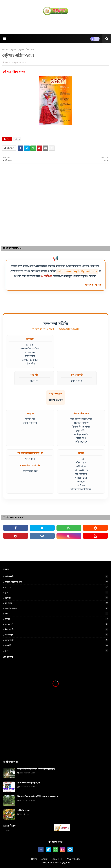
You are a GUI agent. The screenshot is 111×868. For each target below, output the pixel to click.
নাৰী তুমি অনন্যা (24, 810)
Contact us (57, 859)
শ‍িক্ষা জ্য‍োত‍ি (56, 629)
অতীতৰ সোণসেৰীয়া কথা (56, 582)
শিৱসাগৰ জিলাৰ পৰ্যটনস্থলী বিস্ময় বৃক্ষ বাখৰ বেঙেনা (38, 797)
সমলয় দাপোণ (56, 640)
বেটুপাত (13, 50)
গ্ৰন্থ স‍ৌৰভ (56, 603)
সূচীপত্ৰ (56, 651)
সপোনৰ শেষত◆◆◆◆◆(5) (29, 783)
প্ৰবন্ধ (56, 614)
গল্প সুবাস (56, 598)
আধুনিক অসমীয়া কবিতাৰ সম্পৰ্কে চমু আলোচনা (36, 769)
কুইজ (56, 592)
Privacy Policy (73, 859)
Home (5, 50)
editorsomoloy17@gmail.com (77, 271)
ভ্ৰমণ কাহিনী (56, 624)
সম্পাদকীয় (56, 645)
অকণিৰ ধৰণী (56, 577)
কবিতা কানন (56, 587)
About (44, 859)
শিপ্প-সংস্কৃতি (56, 635)
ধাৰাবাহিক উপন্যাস (56, 608)
